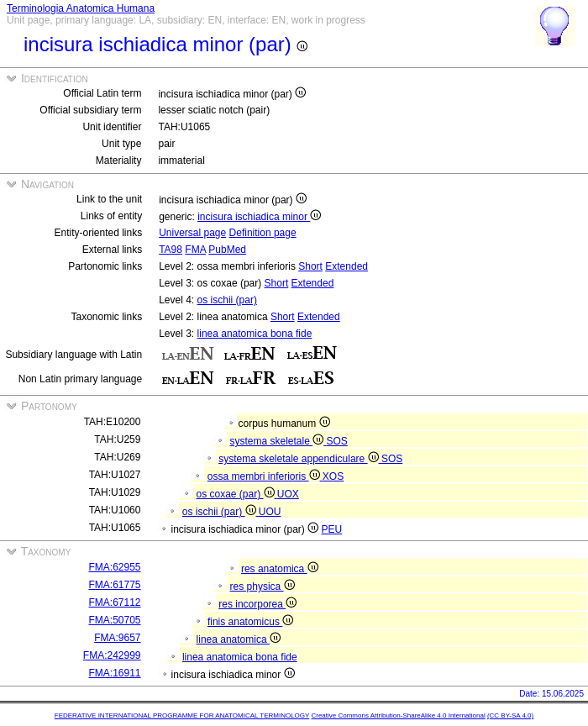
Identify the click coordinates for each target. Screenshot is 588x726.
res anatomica (280, 569)
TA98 (171, 250)
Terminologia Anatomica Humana (81, 8)
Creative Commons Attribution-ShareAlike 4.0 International (398, 715)
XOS (333, 476)
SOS (337, 441)
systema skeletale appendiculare (300, 459)
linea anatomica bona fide (255, 334)
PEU (332, 529)
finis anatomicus (250, 622)
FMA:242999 (112, 655)
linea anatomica (239, 639)
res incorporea (257, 604)
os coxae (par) (236, 494)
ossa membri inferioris (265, 476)
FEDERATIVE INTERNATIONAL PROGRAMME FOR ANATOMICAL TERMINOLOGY (182, 715)
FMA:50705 (115, 620)
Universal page (192, 233)
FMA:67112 (115, 602)
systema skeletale (278, 441)
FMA (195, 250)
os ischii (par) (227, 300)
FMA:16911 (115, 673)
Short (310, 266)
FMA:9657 (117, 638)
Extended (346, 266)
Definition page (263, 233)
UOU (270, 512)
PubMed (227, 250)
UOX (288, 494)
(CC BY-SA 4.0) (510, 715)
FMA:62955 (115, 567)
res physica (262, 587)
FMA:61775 (115, 585)
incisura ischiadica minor (259, 217)
